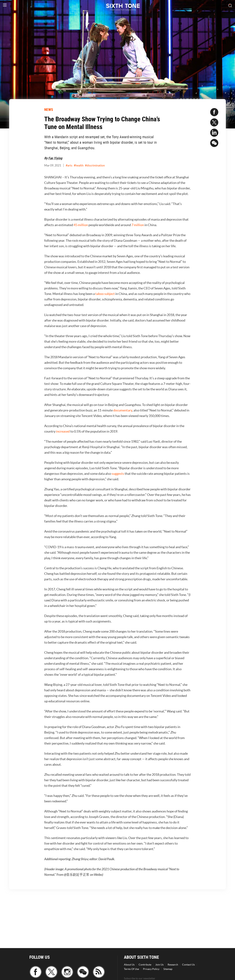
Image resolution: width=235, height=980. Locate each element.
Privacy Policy (151, 969)
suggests (118, 474)
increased (63, 431)
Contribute (145, 965)
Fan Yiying (55, 158)
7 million (138, 225)
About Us (129, 965)
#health (79, 165)
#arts (69, 165)
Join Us (159, 965)
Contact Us (188, 965)
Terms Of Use (131, 969)
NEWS (49, 109)
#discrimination (95, 165)
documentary (123, 410)
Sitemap (168, 969)
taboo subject (105, 294)
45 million (81, 225)
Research (173, 965)
